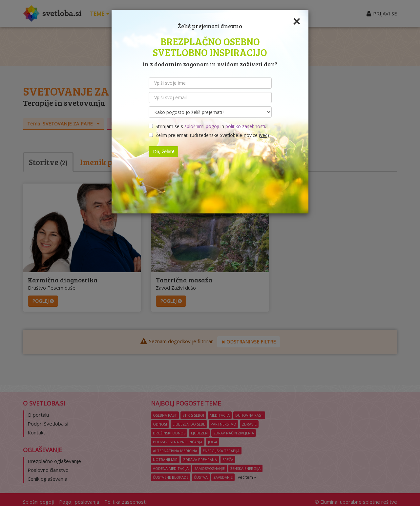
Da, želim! (163, 152)
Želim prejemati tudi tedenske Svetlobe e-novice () (209, 135)
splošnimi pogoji (202, 126)
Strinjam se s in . (207, 126)
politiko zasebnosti (245, 126)
